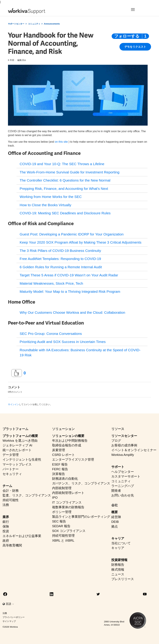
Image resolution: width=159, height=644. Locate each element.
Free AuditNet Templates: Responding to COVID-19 (60, 259)
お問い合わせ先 (123, 495)
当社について (121, 543)
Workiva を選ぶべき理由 (20, 441)
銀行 (6, 522)
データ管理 (11, 455)
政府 (6, 541)
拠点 (115, 526)
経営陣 (116, 517)
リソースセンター (124, 436)
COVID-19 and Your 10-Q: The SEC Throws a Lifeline (62, 164)
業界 (6, 517)
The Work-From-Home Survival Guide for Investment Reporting (70, 172)
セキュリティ (12, 474)
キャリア (118, 538)
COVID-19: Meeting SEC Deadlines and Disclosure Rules (65, 213)
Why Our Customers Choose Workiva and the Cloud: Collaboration (72, 312)
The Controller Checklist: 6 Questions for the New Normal (65, 180)
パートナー (11, 469)
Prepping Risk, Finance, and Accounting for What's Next (64, 189)
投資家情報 (119, 560)
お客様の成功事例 (124, 445)
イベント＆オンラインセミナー (134, 450)
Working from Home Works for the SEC (51, 197)
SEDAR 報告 (61, 526)
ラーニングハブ (123, 486)
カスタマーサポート (126, 476)
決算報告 (59, 474)
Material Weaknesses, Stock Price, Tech (51, 283)
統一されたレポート (17, 450)
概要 (115, 512)
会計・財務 (11, 491)
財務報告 (118, 565)
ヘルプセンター (123, 472)
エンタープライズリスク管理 (73, 460)
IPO (55, 498)
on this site (61, 142)
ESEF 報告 (60, 464)
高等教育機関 (12, 545)
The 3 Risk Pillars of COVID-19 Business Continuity (60, 251)
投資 (6, 531)
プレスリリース (123, 579)
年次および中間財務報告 (70, 441)
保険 (6, 526)
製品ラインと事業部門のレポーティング (81, 517)
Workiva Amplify (123, 455)
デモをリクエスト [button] (135, 47)
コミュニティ (34, 24)
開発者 (116, 491)
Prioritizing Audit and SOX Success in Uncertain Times (63, 342)
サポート (118, 467)
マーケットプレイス (17, 464)
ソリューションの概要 (68, 436)
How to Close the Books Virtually (45, 205)
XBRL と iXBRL (63, 540)
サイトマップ (9, 621)
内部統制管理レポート (68, 493)
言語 (10, 604)
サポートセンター (16, 24)
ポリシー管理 (62, 512)
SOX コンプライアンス (69, 531)
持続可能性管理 (63, 536)
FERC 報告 (60, 469)
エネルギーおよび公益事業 (22, 536)
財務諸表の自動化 (65, 479)
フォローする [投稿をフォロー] (127, 36)
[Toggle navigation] (139, 9)
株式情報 (118, 570)
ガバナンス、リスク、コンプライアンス (81, 483)
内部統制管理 (62, 488)
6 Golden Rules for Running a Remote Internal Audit (61, 267)
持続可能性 (11, 500)
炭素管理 (59, 450)
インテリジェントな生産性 (22, 460)
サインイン (13, 404)
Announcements (52, 24)
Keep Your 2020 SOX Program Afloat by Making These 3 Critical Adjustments (81, 242)
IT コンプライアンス (67, 502)
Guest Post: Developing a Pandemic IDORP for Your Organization (72, 234)
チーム (7, 486)
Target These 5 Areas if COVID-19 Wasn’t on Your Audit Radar (69, 275)
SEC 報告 (59, 521)
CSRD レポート (63, 455)
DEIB (115, 522)
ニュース (118, 574)
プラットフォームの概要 (20, 436)
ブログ (116, 441)
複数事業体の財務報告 (68, 507)
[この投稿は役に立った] (17, 373)
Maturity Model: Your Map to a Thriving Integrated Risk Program (70, 291)
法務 (6, 505)
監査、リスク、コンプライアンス (27, 495)
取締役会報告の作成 (67, 445)
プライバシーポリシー (14, 617)
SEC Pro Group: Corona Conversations (51, 334)
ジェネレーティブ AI (17, 445)
